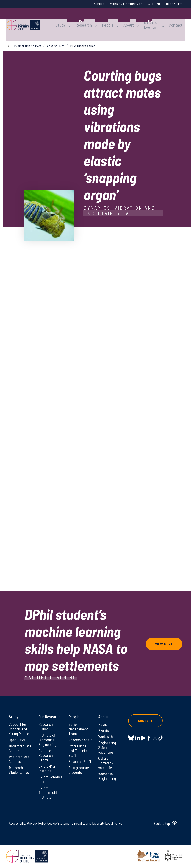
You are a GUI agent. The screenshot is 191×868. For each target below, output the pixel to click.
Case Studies (56, 39)
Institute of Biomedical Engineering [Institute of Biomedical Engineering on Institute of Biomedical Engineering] (48, 733)
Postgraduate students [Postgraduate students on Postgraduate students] (79, 765)
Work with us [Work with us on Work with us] (108, 730)
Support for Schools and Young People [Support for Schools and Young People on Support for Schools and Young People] (19, 722)
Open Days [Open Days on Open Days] (17, 733)
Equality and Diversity (89, 824)
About (124, 21)
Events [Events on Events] (104, 724)
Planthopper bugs (83, 39)
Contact (178, 21)
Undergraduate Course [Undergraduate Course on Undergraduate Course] (21, 742)
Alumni (153, 4)
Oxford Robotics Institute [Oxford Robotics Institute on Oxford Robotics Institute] (46, 777)
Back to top (162, 824)
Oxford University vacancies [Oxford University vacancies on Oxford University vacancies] (106, 757)
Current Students (123, 4)
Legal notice (114, 824)
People (105, 21)
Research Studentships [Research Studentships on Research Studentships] (19, 765)
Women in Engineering (108, 771)
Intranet (174, 4)
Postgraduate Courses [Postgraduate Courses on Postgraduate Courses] (19, 753)
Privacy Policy (37, 824)
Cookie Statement (60, 824)
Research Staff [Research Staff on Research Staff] (80, 756)
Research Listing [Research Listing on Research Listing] (46, 720)
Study (62, 21)
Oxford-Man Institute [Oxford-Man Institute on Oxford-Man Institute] (48, 763)
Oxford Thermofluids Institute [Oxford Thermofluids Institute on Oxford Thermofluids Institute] (49, 793)
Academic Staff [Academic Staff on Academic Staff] (80, 733)
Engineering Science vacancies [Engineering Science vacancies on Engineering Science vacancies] (108, 741)
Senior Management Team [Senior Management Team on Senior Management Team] (79, 722)
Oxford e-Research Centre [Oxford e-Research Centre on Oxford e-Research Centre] (46, 750)
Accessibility (18, 824)
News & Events (144, 21)
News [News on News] (103, 717)
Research (83, 21)
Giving (94, 4)
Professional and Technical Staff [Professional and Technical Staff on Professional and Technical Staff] (79, 745)
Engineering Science (28, 39)
